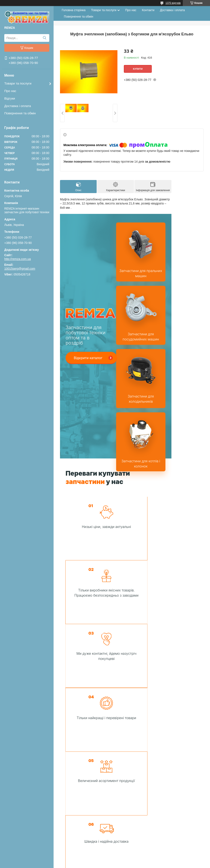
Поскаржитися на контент (124, 860)
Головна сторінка (74, 10)
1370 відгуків (173, 3)
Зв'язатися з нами (133, 646)
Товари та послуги (18, 83)
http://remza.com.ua (18, 259)
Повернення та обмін (20, 113)
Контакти (148, 10)
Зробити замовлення (112, 819)
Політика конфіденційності (157, 860)
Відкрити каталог (88, 351)
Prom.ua (125, 852)
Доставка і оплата (18, 106)
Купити (138, 69)
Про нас (10, 91)
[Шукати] (44, 38)
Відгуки (10, 98)
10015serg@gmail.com (20, 269)
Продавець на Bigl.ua (105, 856)
